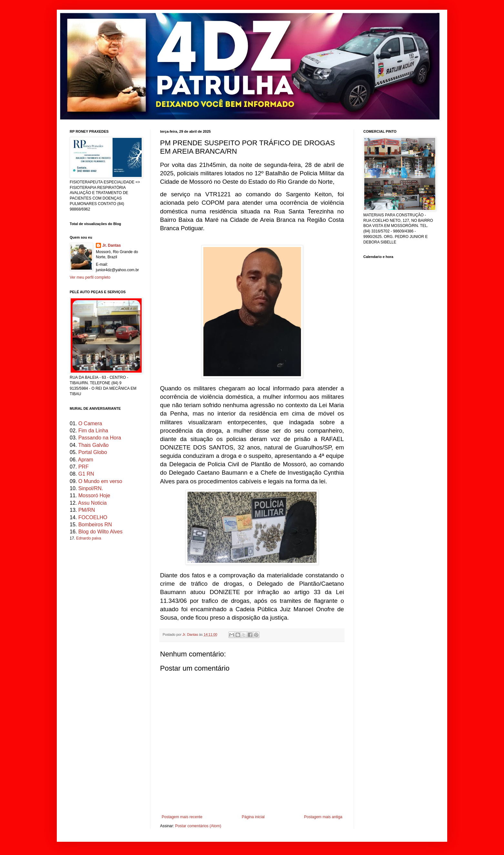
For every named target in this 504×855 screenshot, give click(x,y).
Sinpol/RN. (91, 488)
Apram (86, 460)
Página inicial (253, 817)
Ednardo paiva (89, 538)
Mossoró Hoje (94, 495)
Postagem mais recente (182, 817)
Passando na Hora (100, 438)
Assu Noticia (92, 503)
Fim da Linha (93, 431)
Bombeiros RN (95, 525)
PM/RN (87, 510)
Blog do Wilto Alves (101, 532)
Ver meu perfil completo (90, 277)
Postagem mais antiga (323, 817)
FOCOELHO (93, 517)
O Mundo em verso (100, 481)
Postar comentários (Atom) (198, 826)
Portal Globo (93, 452)
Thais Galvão (93, 445)
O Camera (90, 423)
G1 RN (86, 474)
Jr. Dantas (191, 634)
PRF (84, 467)
